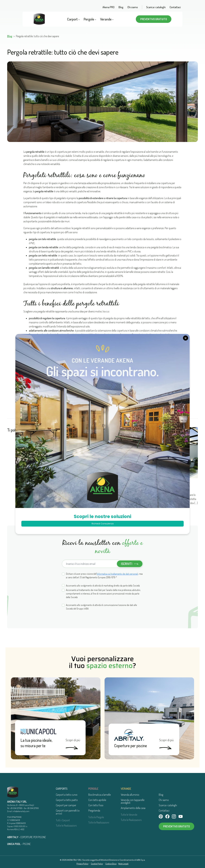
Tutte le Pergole (96, 817)
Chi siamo (133, 7)
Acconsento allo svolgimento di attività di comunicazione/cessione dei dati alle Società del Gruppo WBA (101, 607)
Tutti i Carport (63, 820)
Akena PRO (108, 7)
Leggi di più (66, 505)
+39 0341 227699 (16, 808)
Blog (121, 7)
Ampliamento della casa (133, 808)
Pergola (66, 473)
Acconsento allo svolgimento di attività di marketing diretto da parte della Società (103, 586)
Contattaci (175, 7)
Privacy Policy (82, 864)
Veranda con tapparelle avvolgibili (133, 801)
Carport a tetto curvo (67, 795)
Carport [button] (73, 19)
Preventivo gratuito (154, 19)
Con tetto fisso (96, 805)
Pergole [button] (90, 19)
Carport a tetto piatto (67, 800)
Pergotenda (94, 810)
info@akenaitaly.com (21, 811)
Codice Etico (111, 864)
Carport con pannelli (68, 812)
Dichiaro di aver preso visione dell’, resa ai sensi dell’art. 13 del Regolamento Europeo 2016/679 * (104, 576)
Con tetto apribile (97, 800)
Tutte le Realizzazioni (66, 826)
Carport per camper (66, 805)
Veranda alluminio (130, 795)
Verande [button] (107, 19)
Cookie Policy (97, 864)
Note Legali (123, 864)
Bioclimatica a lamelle (100, 795)
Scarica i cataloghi (156, 7)
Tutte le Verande (129, 815)
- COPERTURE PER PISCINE (27, 837)
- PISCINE (19, 844)
